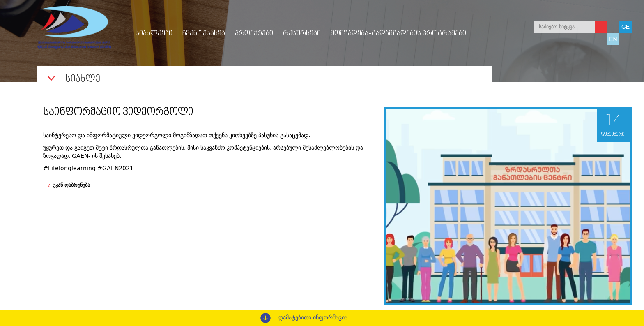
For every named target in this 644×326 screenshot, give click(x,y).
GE (626, 27)
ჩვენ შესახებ (204, 34)
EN (613, 39)
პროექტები (254, 34)
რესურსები (302, 34)
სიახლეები (154, 34)
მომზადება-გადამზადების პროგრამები (398, 34)
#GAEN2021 (115, 168)
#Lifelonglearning (69, 168)
